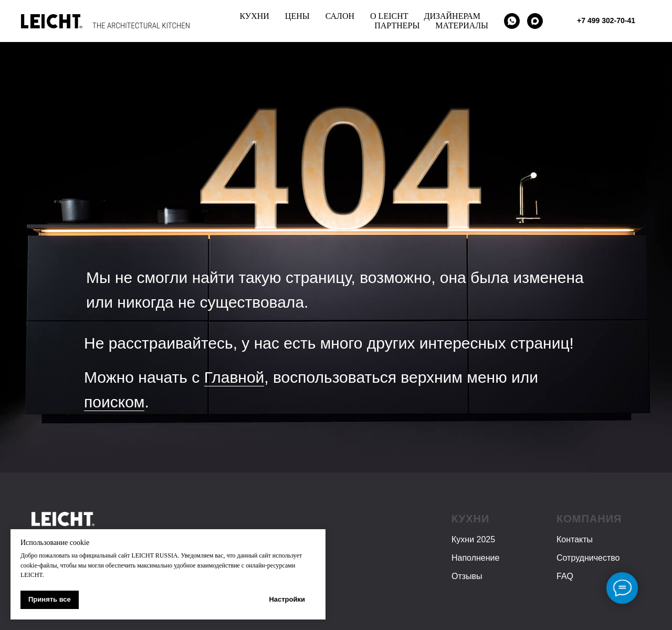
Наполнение (475, 558)
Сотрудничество (588, 558)
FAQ (565, 576)
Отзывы (467, 576)
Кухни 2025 (473, 539)
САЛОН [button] (340, 16)
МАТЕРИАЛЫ (462, 25)
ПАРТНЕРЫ (397, 25)
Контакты (575, 539)
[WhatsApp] (512, 21)
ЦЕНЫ (297, 16)
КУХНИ (254, 16)
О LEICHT (389, 16)
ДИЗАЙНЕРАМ (453, 16)
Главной (234, 377)
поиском (114, 402)
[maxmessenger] (535, 21)
